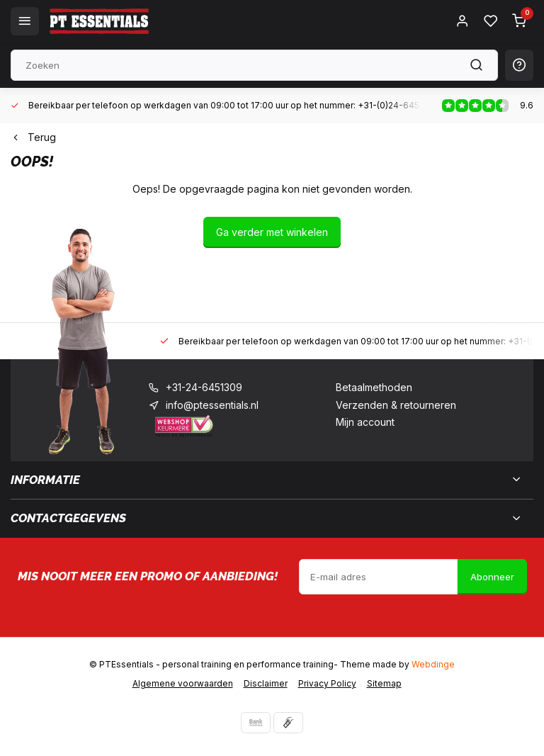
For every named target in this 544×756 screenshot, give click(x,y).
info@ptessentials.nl (212, 405)
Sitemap (384, 683)
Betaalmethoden (374, 387)
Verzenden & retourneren (396, 405)
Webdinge (433, 664)
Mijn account (365, 422)
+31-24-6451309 (204, 387)
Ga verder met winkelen (272, 232)
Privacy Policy (327, 683)
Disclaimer (266, 683)
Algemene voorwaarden (183, 683)
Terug (33, 137)
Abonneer (492, 577)
